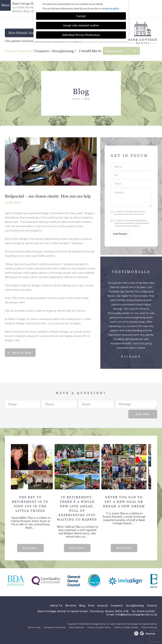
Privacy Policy (137, 214)
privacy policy (112, 9)
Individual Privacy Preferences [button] (81, 35)
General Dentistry (19, 51)
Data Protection (77, 627)
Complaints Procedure (54, 627)
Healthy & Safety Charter (126, 627)
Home (76, 99)
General (103, 605)
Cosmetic (42, 51)
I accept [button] (81, 16)
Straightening (63, 51)
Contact (152, 605)
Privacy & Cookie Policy (99, 627)
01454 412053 (146, 611)
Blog (82, 605)
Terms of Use (34, 627)
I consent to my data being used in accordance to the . (128, 213)
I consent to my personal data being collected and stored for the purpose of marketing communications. (130, 223)
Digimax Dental (149, 624)
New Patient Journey (25, 33)
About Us (56, 605)
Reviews (71, 605)
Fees (91, 605)
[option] (34, 498)
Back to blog (22, 353)
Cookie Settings (149, 627)
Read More (34, 548)
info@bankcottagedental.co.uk (136, 615)
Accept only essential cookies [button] (81, 25)
